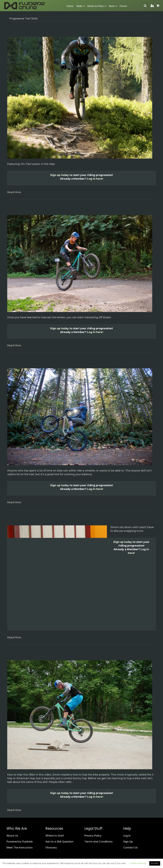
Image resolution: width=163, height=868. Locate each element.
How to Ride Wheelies (32, 362)
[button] (84, 6)
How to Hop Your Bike (32, 654)
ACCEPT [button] (155, 863)
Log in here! (95, 179)
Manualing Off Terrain (32, 208)
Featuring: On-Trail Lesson (37, 30)
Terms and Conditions (98, 842)
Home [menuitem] (70, 6)
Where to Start (55, 836)
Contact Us (130, 847)
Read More (14, 192)
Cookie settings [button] (138, 863)
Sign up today (59, 175)
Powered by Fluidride (20, 842)
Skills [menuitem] (79, 6)
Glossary (51, 847)
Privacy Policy (93, 836)
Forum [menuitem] (123, 6)
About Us (12, 836)
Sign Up (128, 842)
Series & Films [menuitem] (95, 6)
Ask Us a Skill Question (59, 842)
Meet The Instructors (20, 847)
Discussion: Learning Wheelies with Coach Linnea (61, 519)
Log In (127, 836)
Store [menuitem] (112, 6)
